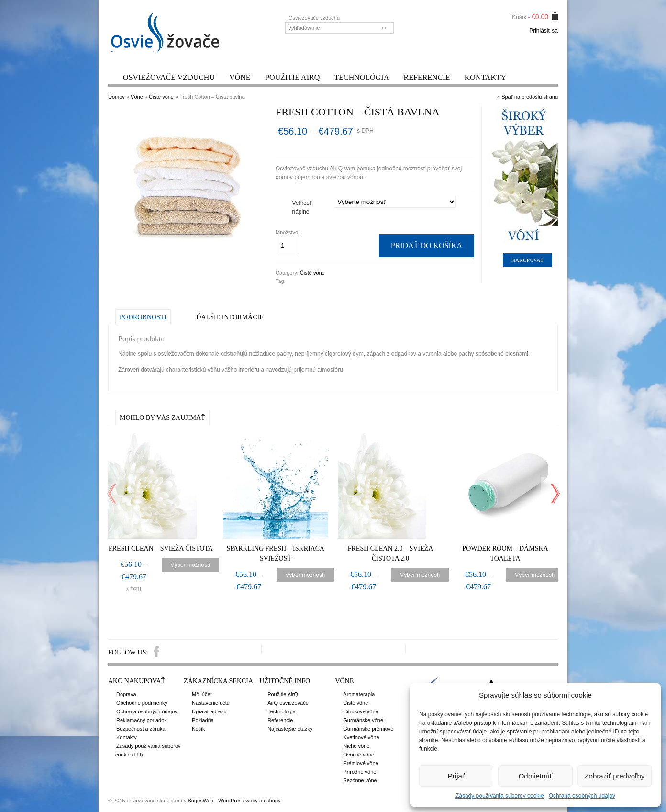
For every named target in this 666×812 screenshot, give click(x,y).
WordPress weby (238, 801)
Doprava (126, 694)
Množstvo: (288, 232)
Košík (199, 729)
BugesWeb (200, 801)
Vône (240, 77)
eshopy (272, 801)
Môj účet (202, 694)
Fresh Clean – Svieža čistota (161, 548)
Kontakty (486, 77)
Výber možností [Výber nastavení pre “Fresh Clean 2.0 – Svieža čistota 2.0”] (420, 575)
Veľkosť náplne (302, 207)
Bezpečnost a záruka (141, 729)
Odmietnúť (536, 776)
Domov (117, 97)
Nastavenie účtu (211, 703)
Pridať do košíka (427, 245)
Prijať (456, 776)
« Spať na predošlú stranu (527, 97)
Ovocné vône (359, 755)
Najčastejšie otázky (290, 729)
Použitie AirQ (292, 77)
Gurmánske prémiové (368, 729)
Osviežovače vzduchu (169, 77)
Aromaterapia (359, 694)
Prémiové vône (361, 763)
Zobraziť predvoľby (614, 776)
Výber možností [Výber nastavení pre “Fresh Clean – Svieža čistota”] (190, 565)
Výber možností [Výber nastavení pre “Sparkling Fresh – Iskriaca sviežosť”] (305, 575)
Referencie (427, 77)
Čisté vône (161, 97)
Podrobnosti (143, 317)
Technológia (362, 77)
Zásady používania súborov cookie (500, 796)
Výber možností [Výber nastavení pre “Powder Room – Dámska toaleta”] (535, 575)
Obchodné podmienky (142, 703)
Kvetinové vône (361, 737)
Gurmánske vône (363, 720)
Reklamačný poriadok (142, 720)
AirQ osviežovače (288, 703)
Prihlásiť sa (544, 31)
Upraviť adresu (209, 711)
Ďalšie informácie (230, 317)
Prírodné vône (360, 772)
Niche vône (356, 746)
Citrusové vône (361, 711)
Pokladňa (203, 720)
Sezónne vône (360, 780)
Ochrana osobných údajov (582, 796)
